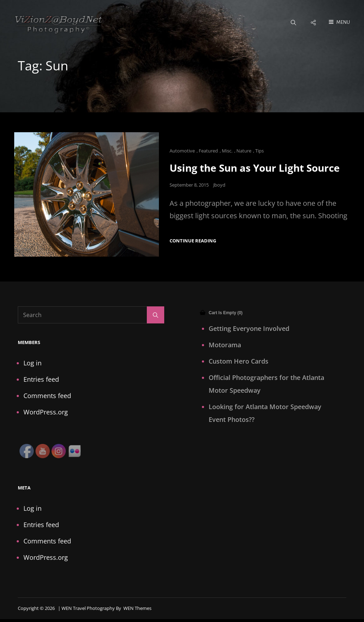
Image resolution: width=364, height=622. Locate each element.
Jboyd (219, 185)
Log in (33, 363)
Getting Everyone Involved (249, 329)
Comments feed (47, 396)
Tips (259, 151)
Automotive (182, 151)
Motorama (225, 345)
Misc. (227, 151)
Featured (208, 151)
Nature (244, 151)
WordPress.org (46, 412)
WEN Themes (137, 608)
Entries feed (41, 380)
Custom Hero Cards (239, 361)
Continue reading (193, 241)
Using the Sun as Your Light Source (255, 168)
